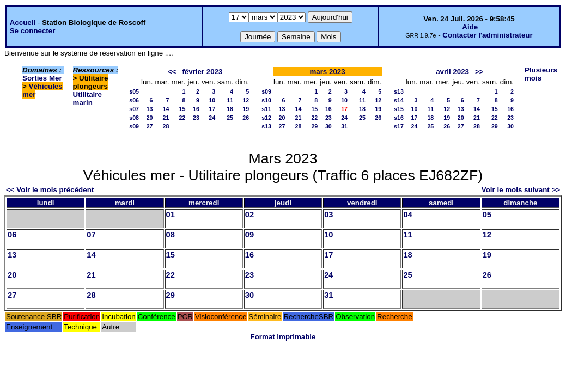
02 (249, 215)
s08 (134, 118)
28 (166, 126)
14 (166, 109)
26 (246, 118)
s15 (399, 109)
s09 (134, 126)
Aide (470, 27)
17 (212, 109)
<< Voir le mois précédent (50, 190)
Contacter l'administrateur (487, 35)
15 (182, 109)
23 (196, 118)
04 (407, 215)
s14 (399, 100)
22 (182, 118)
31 (344, 126)
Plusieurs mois (541, 74)
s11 (266, 109)
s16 (399, 118)
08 (171, 235)
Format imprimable (283, 337)
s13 (266, 126)
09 (249, 235)
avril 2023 (452, 72)
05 (487, 215)
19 (246, 109)
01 (171, 215)
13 (150, 109)
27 (150, 126)
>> (479, 72)
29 (314, 126)
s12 (266, 118)
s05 (134, 91)
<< (172, 72)
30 (328, 126)
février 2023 (202, 72)
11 (230, 100)
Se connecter (33, 31)
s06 (134, 100)
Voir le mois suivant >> (521, 190)
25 (230, 118)
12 (246, 100)
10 (212, 100)
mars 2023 (327, 72)
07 (91, 235)
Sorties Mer (42, 78)
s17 (399, 126)
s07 (134, 109)
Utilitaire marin (87, 99)
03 (328, 215)
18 (230, 109)
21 (166, 118)
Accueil (23, 23)
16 (196, 109)
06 (12, 235)
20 (150, 118)
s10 (266, 100)
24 (212, 118)
